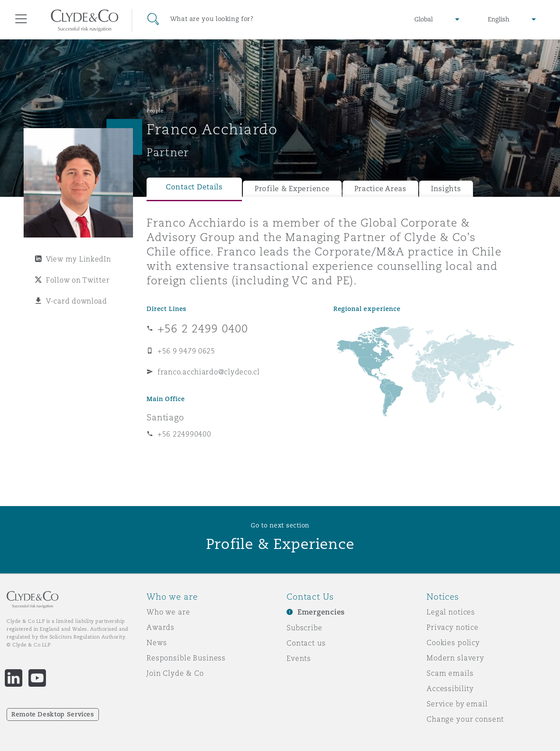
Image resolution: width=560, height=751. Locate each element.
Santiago (165, 417)
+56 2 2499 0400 (203, 328)
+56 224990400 (184, 434)
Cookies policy (453, 643)
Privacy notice (453, 627)
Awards (161, 627)
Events (299, 658)
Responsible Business (186, 658)
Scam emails (450, 673)
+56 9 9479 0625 (186, 351)
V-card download (77, 301)
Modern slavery (455, 658)
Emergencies (321, 612)
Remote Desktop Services (53, 714)
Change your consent (465, 719)
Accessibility (450, 688)
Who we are (168, 612)
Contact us (306, 643)
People (155, 111)
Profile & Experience (292, 189)
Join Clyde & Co (175, 673)
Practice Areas (380, 189)
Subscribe (304, 628)
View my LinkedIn (79, 259)
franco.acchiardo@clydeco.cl (209, 372)
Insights (446, 189)
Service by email (457, 704)
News (157, 643)
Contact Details (194, 187)
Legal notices (451, 612)
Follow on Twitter (78, 280)
